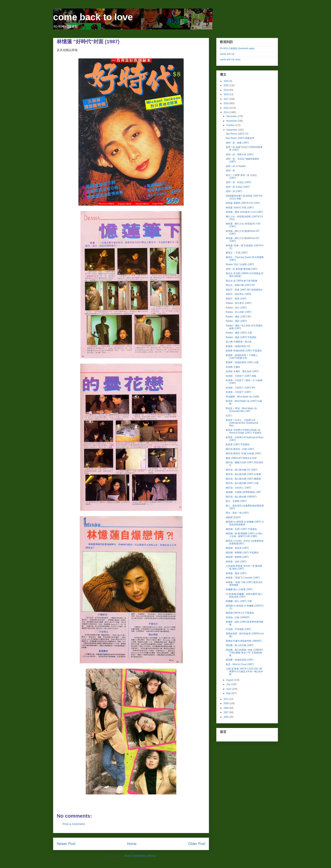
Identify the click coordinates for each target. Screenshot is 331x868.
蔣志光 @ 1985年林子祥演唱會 (242, 281)
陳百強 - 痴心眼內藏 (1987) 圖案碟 (243, 479)
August (230, 680)
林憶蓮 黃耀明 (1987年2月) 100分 (243, 203)
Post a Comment (74, 824)
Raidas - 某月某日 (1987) (239, 303)
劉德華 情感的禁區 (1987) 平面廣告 (244, 351)
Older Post (197, 844)
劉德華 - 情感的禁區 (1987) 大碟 (242, 362)
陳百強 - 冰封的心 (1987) (238, 488)
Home (132, 844)
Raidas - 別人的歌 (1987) (239, 312)
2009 (226, 703)
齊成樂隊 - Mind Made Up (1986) (243, 397)
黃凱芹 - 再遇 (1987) (236, 299)
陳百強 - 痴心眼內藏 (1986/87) (241, 497)
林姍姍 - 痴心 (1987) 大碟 (239, 601)
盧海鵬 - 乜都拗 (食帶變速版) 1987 (243, 492)
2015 (226, 108)
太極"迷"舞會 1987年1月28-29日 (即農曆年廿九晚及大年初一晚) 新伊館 (244, 671)
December (232, 116)
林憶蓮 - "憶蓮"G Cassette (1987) (243, 578)
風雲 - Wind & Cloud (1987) (240, 664)
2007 (226, 712)
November (232, 121)
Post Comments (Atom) (140, 856)
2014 (226, 112)
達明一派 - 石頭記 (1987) (238, 182)
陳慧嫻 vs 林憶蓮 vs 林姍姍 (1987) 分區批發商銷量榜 (245, 523)
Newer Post (66, 844)
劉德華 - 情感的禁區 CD (238, 346)
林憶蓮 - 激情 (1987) (236, 573)
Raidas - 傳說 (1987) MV (238, 317)
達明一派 (230, 171)
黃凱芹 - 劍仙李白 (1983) (238, 294)
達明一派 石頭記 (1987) (238, 187)
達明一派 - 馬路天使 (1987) (240, 154)
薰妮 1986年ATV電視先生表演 (241, 458)
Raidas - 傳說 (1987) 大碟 (239, 333)
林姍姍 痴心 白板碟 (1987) (239, 589)
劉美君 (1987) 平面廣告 (238, 444)
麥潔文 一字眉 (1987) (237, 253)
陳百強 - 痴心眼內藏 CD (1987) (242, 470)
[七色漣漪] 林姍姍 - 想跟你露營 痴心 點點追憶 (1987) (244, 595)
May (229, 693)
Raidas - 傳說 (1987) (236, 321)
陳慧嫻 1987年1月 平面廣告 (240, 613)
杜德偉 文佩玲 (233, 367)
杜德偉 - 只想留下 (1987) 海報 (241, 376)
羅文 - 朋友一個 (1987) (237, 513)
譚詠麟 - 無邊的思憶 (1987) (240, 660)
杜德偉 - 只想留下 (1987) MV (240, 388)
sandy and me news (230, 59)
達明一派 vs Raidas (236, 166)
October (231, 125)
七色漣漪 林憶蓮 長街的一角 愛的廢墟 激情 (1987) (244, 567)
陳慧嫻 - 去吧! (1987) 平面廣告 (241, 529)
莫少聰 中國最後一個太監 (239, 342)
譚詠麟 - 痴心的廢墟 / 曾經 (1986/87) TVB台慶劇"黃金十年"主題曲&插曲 (244, 653)
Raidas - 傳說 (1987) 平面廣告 (241, 337)
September (232, 130)
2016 (226, 103)
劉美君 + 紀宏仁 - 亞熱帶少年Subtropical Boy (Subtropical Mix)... (242, 423)
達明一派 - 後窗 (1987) (237, 143)
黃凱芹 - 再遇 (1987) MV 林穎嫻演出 (244, 290)
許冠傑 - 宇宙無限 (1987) (238, 629)
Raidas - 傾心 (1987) (236, 308)
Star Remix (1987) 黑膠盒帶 (240, 138)
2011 (226, 699)
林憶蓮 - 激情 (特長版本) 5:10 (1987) (244, 212)
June (229, 689)
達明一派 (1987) (234, 191)
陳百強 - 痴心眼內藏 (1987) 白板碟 (243, 474)
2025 (226, 81)
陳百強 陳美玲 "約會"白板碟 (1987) (243, 453)
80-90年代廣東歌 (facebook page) (237, 48)
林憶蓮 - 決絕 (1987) (236, 562)
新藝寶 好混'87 (233, 517)
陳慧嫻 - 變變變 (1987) (237, 557)
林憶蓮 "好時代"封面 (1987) (240, 208)
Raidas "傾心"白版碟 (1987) (240, 264)
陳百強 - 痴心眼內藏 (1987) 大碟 (242, 483)
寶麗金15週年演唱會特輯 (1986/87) (244, 641)
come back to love (93, 17)
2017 (226, 99)
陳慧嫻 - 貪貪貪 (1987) (237, 548)
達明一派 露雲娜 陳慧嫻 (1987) (241, 269)
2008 (226, 708)
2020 (226, 85)
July (229, 684)
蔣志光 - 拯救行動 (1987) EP (240, 285)
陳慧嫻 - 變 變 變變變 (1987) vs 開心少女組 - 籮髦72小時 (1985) (244, 535)
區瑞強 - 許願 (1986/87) (238, 617)
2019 (226, 90)
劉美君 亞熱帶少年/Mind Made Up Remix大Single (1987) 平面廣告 (244, 431)
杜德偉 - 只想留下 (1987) (238, 392)
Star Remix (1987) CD (237, 134)
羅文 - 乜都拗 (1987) (236, 501)
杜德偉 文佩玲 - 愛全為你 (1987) (242, 371)
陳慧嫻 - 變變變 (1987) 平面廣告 (242, 553)
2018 (226, 94)
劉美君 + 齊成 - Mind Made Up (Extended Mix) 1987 (241, 410)
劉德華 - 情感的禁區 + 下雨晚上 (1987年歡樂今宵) (242, 357)
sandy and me (227, 54)
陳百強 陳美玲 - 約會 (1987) (240, 449)
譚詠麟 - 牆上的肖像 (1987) (240, 645)
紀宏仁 (229, 415)
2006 (226, 717)
